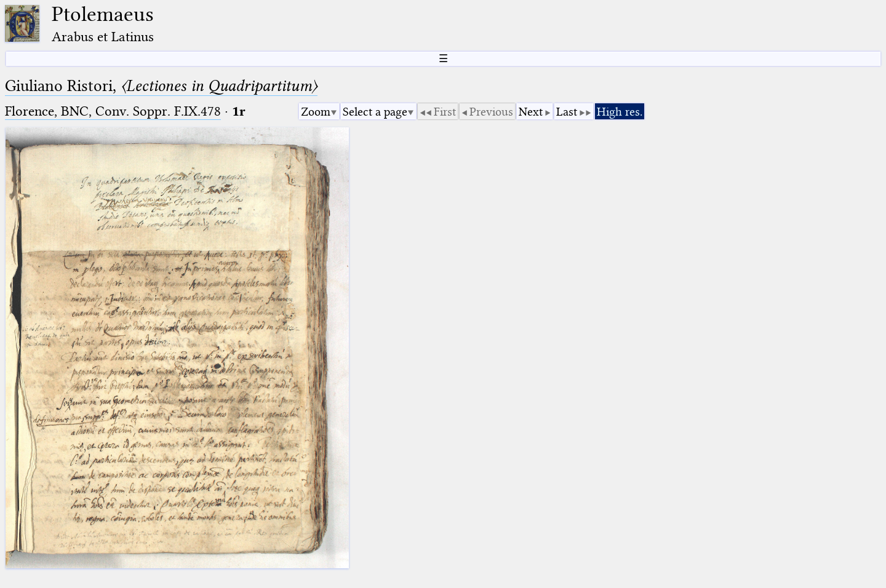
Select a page (375, 112)
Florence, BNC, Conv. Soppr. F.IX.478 (113, 111)
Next (531, 112)
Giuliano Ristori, (161, 86)
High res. (620, 112)
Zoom (316, 112)
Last (567, 112)
